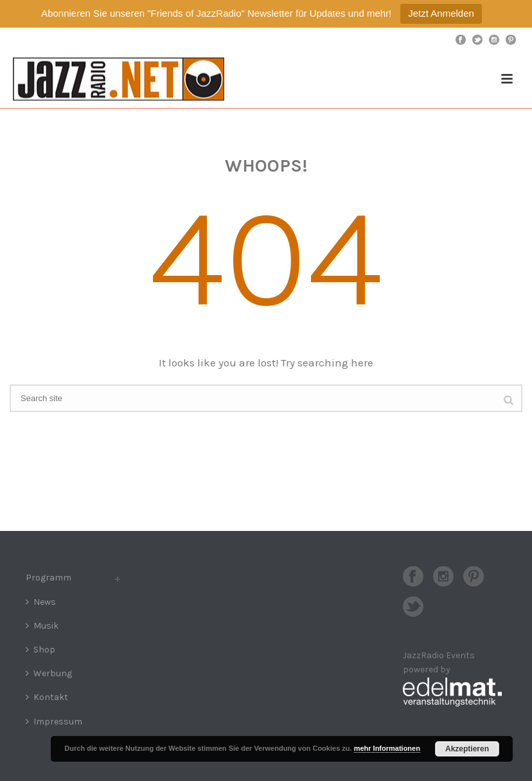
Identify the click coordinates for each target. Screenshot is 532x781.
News (41, 602)
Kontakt (47, 697)
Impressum (54, 722)
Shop (40, 650)
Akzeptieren (467, 749)
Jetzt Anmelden (441, 13)
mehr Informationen (387, 748)
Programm (49, 578)
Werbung (49, 673)
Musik (42, 626)
